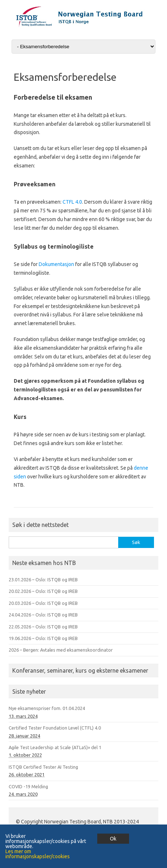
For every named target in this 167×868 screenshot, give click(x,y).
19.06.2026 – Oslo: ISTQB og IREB (43, 638)
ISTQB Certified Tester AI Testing (43, 767)
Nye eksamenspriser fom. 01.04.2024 (47, 708)
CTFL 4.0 (72, 202)
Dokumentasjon (57, 264)
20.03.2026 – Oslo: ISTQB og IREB (43, 603)
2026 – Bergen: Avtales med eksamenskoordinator (61, 650)
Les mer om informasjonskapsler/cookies (38, 854)
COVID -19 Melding (28, 786)
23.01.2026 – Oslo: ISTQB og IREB (43, 580)
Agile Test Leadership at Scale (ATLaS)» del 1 (55, 747)
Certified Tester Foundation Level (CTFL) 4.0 (55, 728)
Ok (113, 839)
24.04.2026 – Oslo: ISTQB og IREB (43, 615)
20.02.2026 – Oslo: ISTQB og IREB (43, 591)
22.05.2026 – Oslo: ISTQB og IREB (43, 627)
